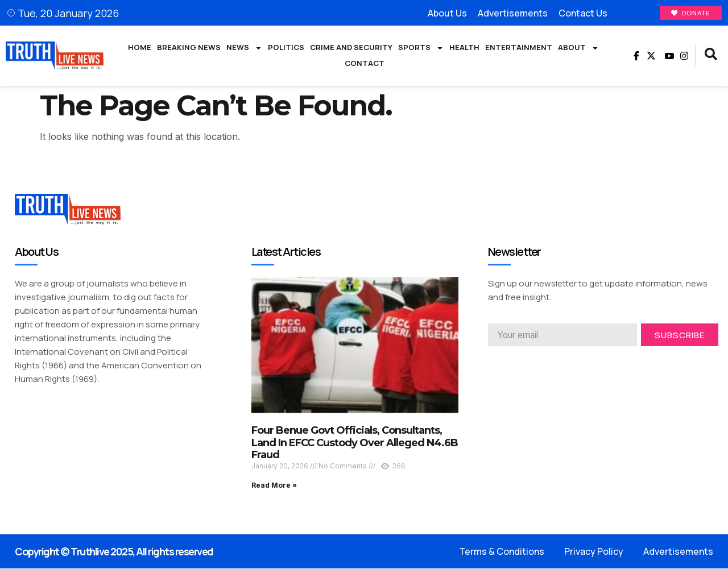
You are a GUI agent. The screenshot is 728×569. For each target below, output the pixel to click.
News (244, 48)
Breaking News (189, 48)
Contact (365, 64)
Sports (421, 48)
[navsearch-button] (711, 56)
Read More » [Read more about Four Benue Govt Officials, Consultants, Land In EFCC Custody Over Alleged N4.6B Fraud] (274, 486)
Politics (286, 48)
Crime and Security (351, 48)
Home (140, 48)
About (578, 48)
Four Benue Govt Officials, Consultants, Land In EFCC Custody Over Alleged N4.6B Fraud (355, 443)
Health (464, 48)
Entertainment (519, 48)
